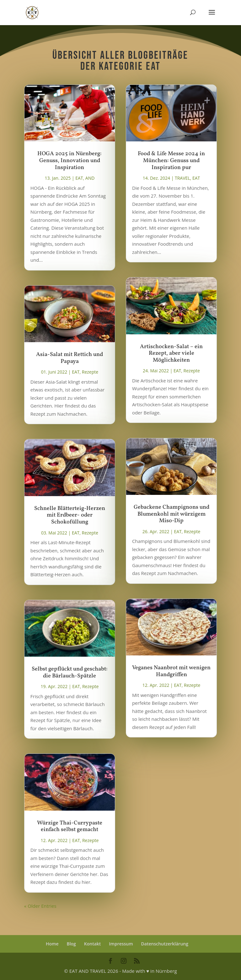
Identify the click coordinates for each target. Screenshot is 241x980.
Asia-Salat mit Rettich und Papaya (70, 358)
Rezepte (90, 372)
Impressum (121, 944)
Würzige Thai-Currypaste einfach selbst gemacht (70, 827)
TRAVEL (182, 178)
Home (52, 944)
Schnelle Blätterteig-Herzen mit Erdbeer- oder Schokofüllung (70, 515)
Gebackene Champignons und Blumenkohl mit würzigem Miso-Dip (171, 514)
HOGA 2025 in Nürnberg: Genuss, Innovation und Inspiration (70, 161)
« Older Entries (40, 906)
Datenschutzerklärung (165, 944)
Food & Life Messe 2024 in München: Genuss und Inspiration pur (171, 161)
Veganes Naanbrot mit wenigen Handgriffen (171, 671)
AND (90, 178)
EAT (79, 178)
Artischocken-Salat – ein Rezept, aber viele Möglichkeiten (171, 353)
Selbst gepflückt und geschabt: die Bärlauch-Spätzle (70, 673)
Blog (71, 944)
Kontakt (93, 944)
